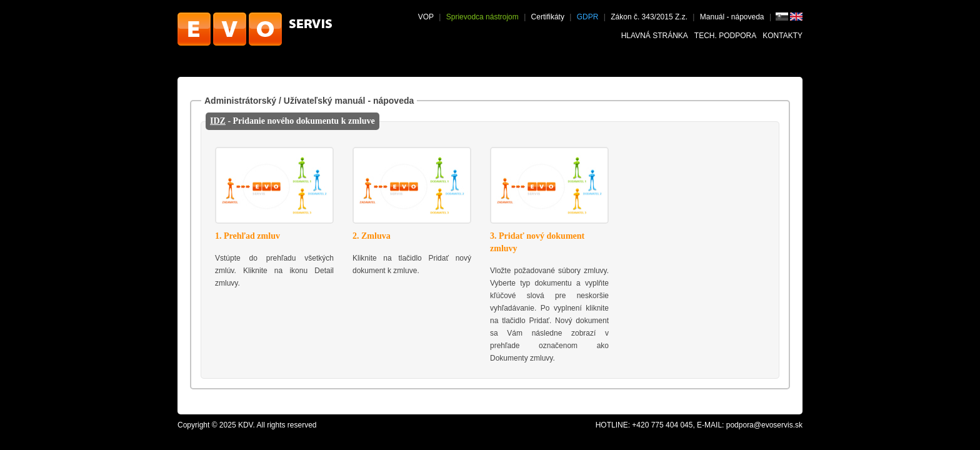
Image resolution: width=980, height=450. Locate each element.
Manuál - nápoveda (733, 17)
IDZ (218, 121)
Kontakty (782, 36)
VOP (426, 17)
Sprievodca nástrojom (482, 17)
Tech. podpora (725, 36)
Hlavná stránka (655, 36)
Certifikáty (548, 17)
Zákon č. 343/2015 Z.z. (649, 17)
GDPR (588, 17)
